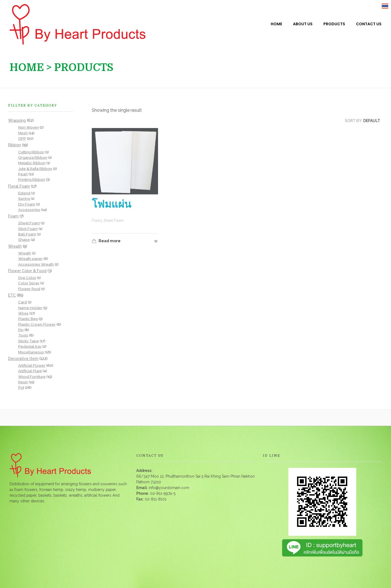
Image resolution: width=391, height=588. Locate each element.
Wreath (15, 246)
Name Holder (30, 308)
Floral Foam (19, 186)
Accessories (29, 210)
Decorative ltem (23, 359)
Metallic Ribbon (32, 163)
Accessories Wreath (36, 264)
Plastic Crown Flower (37, 324)
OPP (22, 138)
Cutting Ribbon (31, 152)
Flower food (29, 289)
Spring (24, 198)
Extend (24, 193)
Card (23, 302)
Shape (24, 239)
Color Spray (29, 283)
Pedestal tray (30, 346)
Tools (23, 335)
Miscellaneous (31, 352)
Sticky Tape (29, 341)
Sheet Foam (113, 220)
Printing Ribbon (32, 179)
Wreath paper (30, 259)
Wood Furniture (32, 377)
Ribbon (15, 145)
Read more (106, 242)
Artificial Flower (32, 365)
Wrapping (17, 120)
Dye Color (27, 278)
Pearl (23, 174)
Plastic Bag (28, 319)
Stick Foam (28, 229)
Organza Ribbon (33, 157)
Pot (21, 387)
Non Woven (29, 127)
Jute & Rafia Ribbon (35, 169)
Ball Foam (27, 234)
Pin (21, 330)
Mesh (23, 133)
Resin (23, 382)
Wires (23, 313)
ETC (12, 295)
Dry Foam (27, 204)
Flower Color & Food (27, 271)
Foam (97, 220)
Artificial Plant (30, 371)
